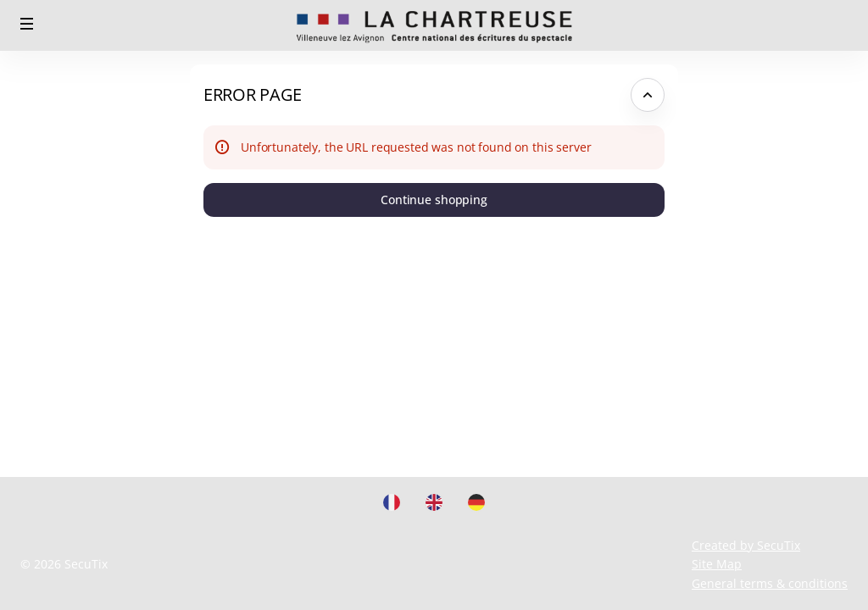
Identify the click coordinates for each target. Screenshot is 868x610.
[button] (27, 24)
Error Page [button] (253, 94)
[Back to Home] (434, 25)
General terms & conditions (770, 583)
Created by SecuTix (746, 545)
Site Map (717, 564)
